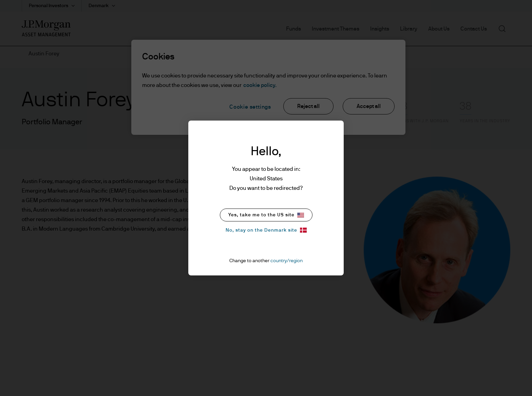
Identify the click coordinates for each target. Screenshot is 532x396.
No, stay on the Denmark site (266, 230)
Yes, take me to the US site (266, 215)
